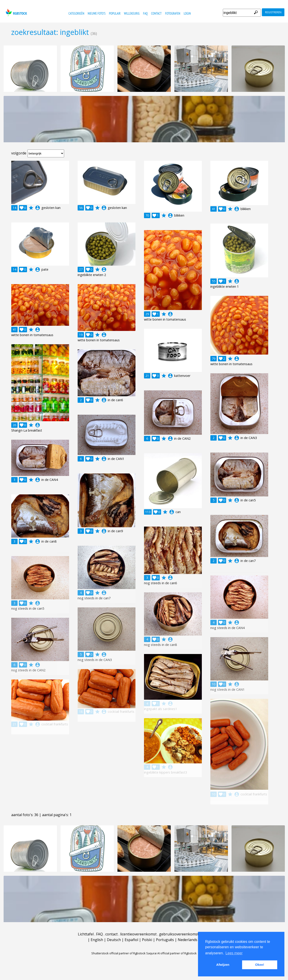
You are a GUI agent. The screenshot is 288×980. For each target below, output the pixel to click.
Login (187, 13)
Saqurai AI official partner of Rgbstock (171, 953)
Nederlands (188, 940)
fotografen (173, 13)
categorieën (76, 13)
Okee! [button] (260, 965)
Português (165, 940)
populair (115, 13)
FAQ (145, 13)
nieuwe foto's (97, 13)
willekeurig (132, 13)
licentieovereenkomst (138, 934)
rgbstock (16, 12)
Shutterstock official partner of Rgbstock (118, 953)
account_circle (38, 208)
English (97, 940)
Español (131, 940)
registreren (273, 12)
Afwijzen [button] (223, 965)
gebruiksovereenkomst (179, 934)
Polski (147, 940)
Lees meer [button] (234, 953)
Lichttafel (86, 934)
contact (156, 13)
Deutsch (114, 940)
